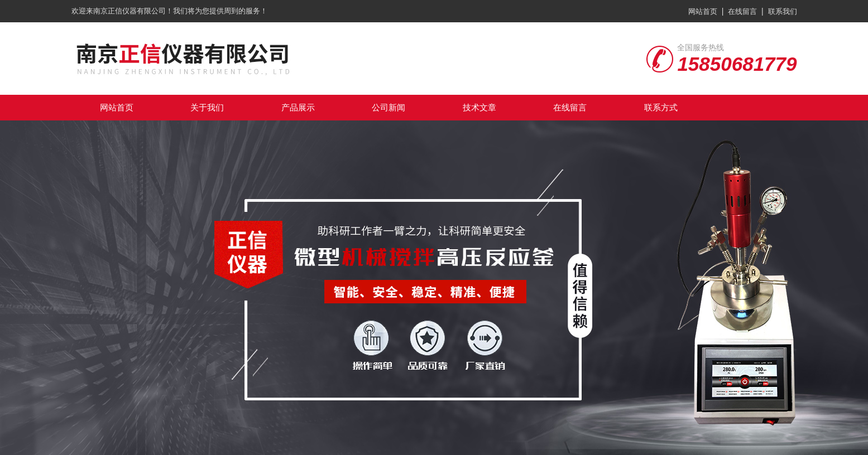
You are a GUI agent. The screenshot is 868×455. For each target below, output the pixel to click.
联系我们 (783, 11)
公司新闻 (389, 107)
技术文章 (479, 107)
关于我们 (207, 107)
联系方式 (661, 107)
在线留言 (742, 11)
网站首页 (703, 11)
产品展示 (298, 107)
